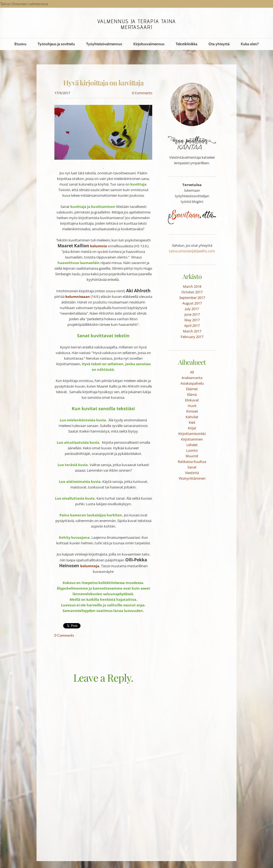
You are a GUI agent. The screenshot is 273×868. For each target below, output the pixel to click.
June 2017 (192, 314)
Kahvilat (192, 417)
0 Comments (142, 93)
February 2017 (192, 337)
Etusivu (20, 44)
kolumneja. (90, 566)
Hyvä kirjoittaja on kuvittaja (103, 83)
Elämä (192, 394)
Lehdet (192, 445)
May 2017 (192, 320)
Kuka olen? (250, 44)
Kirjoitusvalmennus (149, 44)
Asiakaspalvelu (192, 383)
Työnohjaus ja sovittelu (56, 44)
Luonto (192, 450)
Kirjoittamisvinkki (192, 434)
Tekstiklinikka (186, 44)
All (192, 372)
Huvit (192, 406)
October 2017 (192, 292)
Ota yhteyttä (219, 44)
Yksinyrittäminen (192, 478)
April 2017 (192, 326)
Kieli (192, 422)
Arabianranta (192, 378)
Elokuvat (192, 400)
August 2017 (192, 303)
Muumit (192, 456)
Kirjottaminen (192, 439)
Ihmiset (192, 411)
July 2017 (192, 309)
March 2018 (192, 286)
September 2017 (192, 298)
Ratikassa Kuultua (192, 462)
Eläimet (192, 389)
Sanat (192, 467)
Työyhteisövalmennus (104, 44)
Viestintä (192, 473)
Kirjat (192, 428)
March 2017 (192, 331)
